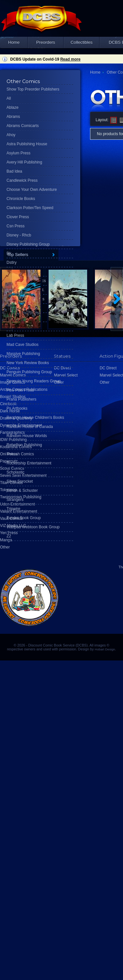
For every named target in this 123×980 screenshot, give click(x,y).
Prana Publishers (21, 399)
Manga (6, 540)
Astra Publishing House (27, 144)
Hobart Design (105, 649)
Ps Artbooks (17, 408)
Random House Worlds (27, 436)
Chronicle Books (21, 199)
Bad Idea (14, 171)
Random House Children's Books (35, 418)
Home (14, 42)
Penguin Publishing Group (29, 372)
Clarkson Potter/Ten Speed (30, 208)
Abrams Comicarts (23, 126)
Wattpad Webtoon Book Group (33, 527)
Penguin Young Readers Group (34, 381)
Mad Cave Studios (23, 345)
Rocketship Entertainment (29, 463)
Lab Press (15, 335)
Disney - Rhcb (19, 235)
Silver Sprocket (20, 481)
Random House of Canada (30, 427)
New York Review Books (28, 363)
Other (5, 547)
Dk (9, 253)
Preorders (46, 42)
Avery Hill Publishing (24, 162)
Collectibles (81, 42)
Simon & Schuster (22, 490)
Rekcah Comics (20, 454)
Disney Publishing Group (28, 244)
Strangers (15, 500)
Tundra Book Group (24, 518)
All (9, 98)
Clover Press (18, 217)
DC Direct (108, 368)
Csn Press (15, 226)
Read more (70, 59)
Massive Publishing (23, 354)
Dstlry (12, 263)
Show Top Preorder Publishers (33, 89)
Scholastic (15, 472)
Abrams (13, 117)
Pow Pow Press (20, 390)
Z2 (9, 536)
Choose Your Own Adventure (32, 190)
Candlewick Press (22, 180)
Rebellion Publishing (24, 445)
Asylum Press (18, 153)
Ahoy (11, 135)
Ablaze (13, 107)
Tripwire (13, 509)
